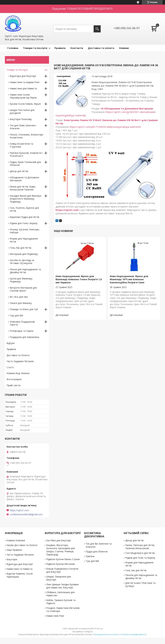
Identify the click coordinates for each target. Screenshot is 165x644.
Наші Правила (14, 550)
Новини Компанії (16, 540)
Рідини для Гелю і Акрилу (24, 223)
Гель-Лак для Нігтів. (21, 248)
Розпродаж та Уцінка (22, 331)
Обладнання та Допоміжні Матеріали (24, 179)
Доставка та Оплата (18, 355)
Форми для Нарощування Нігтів (24, 240)
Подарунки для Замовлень (25, 337)
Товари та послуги (35, 48)
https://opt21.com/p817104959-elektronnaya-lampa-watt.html (105, 127)
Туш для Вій (16, 315)
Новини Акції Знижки (18, 373)
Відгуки (11, 343)
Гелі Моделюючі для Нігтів (140, 553)
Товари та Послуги (17, 70)
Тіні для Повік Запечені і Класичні (23, 127)
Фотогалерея (14, 379)
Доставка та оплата (101, 48)
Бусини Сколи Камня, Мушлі (25, 104)
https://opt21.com (67, 210)
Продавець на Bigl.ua (82, 631)
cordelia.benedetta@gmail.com (26, 514)
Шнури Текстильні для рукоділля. (22, 111)
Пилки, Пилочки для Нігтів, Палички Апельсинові (140, 547)
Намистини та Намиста (19, 569)
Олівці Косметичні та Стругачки (21, 145)
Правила (60, 48)
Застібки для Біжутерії (59, 540)
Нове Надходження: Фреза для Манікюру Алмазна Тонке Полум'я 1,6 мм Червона (79, 279)
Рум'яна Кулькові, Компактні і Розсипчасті (26, 154)
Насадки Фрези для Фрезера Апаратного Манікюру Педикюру (25, 199)
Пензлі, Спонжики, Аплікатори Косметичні (26, 136)
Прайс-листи (13, 385)
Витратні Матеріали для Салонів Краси (23, 289)
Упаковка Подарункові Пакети (22, 323)
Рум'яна (90, 556)
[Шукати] (97, 29)
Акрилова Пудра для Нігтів (25, 217)
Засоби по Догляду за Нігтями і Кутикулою (22, 262)
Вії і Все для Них (19, 297)
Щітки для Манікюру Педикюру (21, 280)
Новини (124, 48)
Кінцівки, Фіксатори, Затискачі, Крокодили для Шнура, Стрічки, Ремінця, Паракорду (61, 550)
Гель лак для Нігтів (136, 570)
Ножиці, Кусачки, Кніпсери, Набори (25, 231)
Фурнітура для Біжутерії (23, 76)
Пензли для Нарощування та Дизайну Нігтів (141, 577)
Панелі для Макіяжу (21, 303)
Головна (13, 48)
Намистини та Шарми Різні (25, 82)
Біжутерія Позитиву (21, 119)
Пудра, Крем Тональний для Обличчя (25, 163)
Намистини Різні (55, 616)
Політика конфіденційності (134, 634)
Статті (10, 367)
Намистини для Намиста (23, 88)
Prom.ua (99, 629)
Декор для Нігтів (19, 171)
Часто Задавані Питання (20, 361)
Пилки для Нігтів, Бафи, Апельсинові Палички (23, 188)
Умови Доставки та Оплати (22, 545)
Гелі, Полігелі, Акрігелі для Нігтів (24, 209)
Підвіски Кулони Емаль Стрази (63, 559)
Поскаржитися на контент (106, 634)
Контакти (77, 48)
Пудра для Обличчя (97, 551)
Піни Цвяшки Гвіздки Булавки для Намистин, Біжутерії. (62, 586)
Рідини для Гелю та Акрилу (140, 558)
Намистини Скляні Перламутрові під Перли (23, 96)
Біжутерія (12, 559)
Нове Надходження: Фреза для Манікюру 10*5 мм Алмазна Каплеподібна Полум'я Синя (129, 279)
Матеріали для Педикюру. (24, 254)
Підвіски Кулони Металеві (61, 564)
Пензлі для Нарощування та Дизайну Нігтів (25, 271)
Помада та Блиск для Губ (24, 309)
